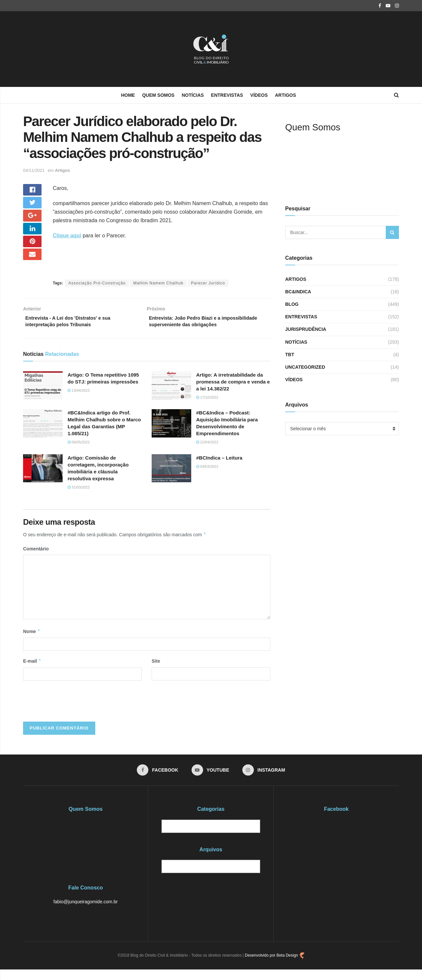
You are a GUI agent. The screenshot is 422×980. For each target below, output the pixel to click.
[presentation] (73, 710)
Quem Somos (158, 95)
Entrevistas (227, 95)
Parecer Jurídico (208, 283)
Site (156, 671)
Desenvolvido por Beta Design (275, 966)
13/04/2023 (79, 400)
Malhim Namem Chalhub (158, 283)
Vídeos (259, 95)
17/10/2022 (207, 407)
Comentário (36, 559)
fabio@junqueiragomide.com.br (86, 912)
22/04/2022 (207, 452)
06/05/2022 (79, 452)
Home (128, 95)
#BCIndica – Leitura (219, 468)
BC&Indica (298, 292)
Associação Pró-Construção (97, 283)
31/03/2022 (79, 497)
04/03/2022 (207, 476)
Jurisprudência (306, 329)
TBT (290, 355)
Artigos (286, 95)
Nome (32, 641)
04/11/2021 (34, 170)
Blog (292, 304)
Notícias (193, 95)
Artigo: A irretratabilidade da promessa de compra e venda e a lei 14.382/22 (233, 392)
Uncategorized (305, 367)
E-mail (32, 671)
